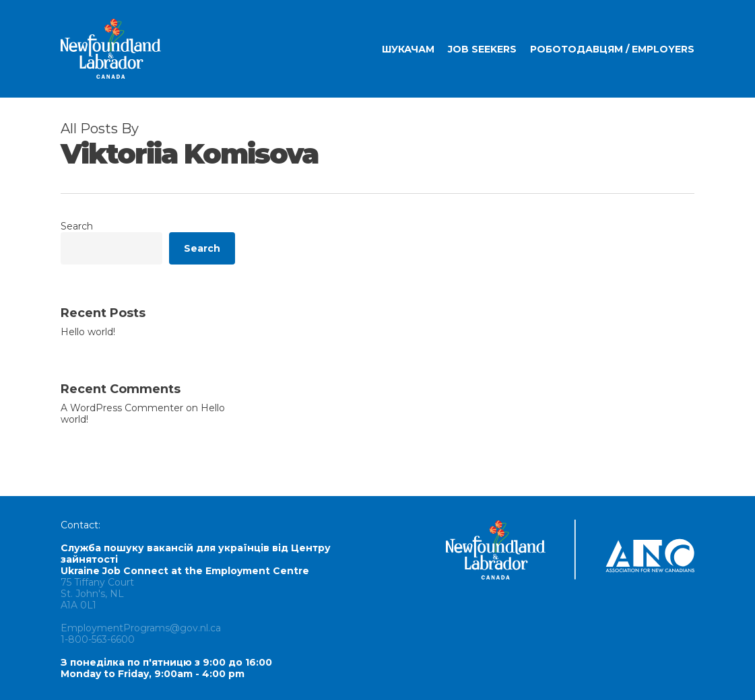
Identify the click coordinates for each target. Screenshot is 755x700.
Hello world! (88, 332)
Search (77, 226)
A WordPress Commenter (122, 408)
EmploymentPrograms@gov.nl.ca (141, 628)
